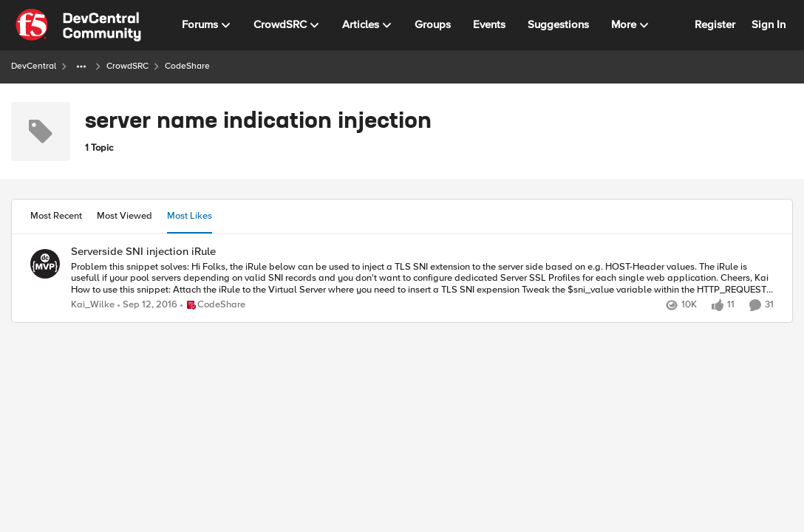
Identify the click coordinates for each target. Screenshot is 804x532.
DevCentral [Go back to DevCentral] (34, 66)
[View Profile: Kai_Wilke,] (45, 264)
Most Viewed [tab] (125, 216)
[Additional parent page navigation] (81, 66)
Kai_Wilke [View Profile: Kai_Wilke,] (93, 305)
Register (715, 24)
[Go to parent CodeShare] (213, 305)
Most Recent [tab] (56, 216)
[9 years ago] (147, 305)
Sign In (769, 24)
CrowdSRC (127, 66)
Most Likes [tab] (190, 216)
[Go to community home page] (78, 25)
